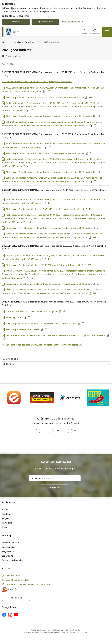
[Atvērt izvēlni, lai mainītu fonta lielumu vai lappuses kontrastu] (95, 32)
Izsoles (5, 527)
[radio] (40, 431)
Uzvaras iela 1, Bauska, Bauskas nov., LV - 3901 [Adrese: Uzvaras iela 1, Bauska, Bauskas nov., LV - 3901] (28, 584)
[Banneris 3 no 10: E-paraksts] (70, 398)
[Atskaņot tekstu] (13, 56)
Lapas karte (8, 556)
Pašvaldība (7, 523)
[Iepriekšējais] (6, 398)
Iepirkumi (6, 514)
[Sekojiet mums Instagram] (10, 615)
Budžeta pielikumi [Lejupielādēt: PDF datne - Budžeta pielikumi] (14, 318)
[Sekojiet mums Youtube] (16, 615)
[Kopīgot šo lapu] (56, 364)
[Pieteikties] (55, 487)
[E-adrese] (8, 589)
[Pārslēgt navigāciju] (107, 32)
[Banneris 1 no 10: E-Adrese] (14, 398)
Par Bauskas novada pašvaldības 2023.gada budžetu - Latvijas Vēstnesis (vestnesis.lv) (42, 345)
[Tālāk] (106, 398)
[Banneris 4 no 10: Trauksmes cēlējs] (98, 398)
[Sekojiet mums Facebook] (4, 615)
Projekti (6, 518)
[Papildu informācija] (49, 91)
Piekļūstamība (9, 547)
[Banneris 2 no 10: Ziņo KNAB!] (42, 398)
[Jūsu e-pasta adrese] (55, 478)
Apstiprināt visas (46, 22)
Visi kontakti (16, 598)
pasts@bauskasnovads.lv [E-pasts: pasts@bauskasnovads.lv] (17, 580)
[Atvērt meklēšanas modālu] (84, 32)
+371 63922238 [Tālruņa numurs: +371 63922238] (13, 576)
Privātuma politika (10, 543)
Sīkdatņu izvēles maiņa (13, 560)
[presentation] (23, 444)
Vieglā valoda (8, 551)
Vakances (7, 509)
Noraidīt (16, 22)
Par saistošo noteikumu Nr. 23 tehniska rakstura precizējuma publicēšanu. (37, 82)
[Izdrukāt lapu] (56, 359)
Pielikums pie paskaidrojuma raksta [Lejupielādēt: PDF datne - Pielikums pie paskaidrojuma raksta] (23, 329)
